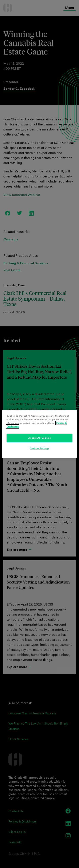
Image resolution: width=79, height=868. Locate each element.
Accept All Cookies (39, 438)
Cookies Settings (39, 448)
